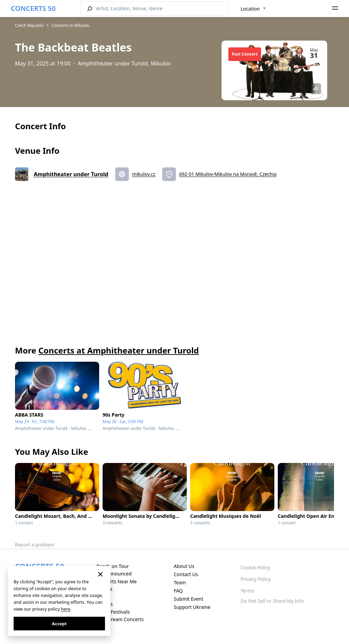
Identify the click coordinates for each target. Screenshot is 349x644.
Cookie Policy (255, 567)
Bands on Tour (113, 566)
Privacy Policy (256, 579)
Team (180, 582)
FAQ (178, 591)
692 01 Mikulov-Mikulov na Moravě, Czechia (228, 174)
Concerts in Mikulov (70, 25)
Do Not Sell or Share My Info (272, 601)
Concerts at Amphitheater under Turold (118, 350)
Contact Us (186, 574)
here (66, 609)
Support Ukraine (192, 607)
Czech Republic (29, 25)
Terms (247, 591)
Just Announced (114, 574)
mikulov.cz (144, 174)
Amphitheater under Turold (71, 174)
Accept (59, 624)
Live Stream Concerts (120, 619)
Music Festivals (113, 612)
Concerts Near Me (117, 581)
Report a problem (35, 545)
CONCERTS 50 (33, 8)
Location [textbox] (250, 9)
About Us (184, 566)
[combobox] (253, 9)
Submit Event (189, 599)
